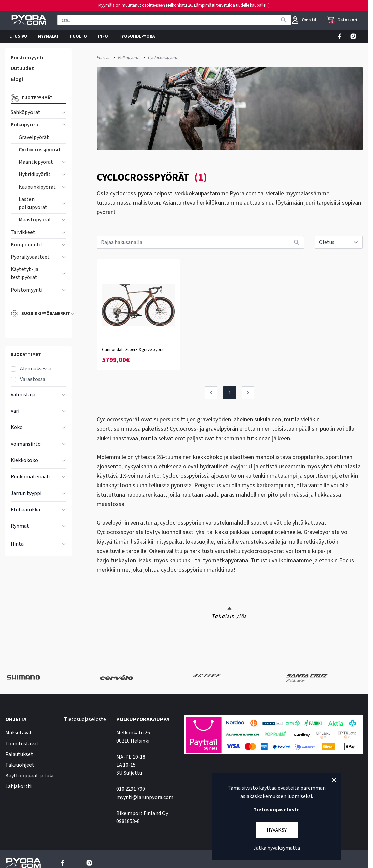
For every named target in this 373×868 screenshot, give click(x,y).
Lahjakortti (18, 786)
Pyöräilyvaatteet (30, 257)
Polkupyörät (25, 125)
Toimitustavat (22, 744)
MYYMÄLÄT (48, 36)
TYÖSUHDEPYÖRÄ (137, 36)
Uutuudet (22, 68)
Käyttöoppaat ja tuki (29, 776)
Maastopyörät (35, 220)
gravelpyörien (214, 420)
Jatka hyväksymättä (277, 848)
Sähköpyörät (25, 112)
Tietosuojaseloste (85, 719)
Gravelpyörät (34, 137)
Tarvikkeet (23, 232)
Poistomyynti (27, 58)
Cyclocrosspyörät (40, 150)
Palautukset (19, 754)
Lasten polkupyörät (33, 203)
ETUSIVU (18, 36)
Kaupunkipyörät (37, 187)
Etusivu (103, 58)
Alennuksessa (36, 369)
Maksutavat (19, 733)
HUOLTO (78, 36)
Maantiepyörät (36, 162)
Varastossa (33, 379)
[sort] (339, 242)
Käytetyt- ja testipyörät (24, 273)
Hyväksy (277, 830)
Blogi (17, 79)
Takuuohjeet (20, 765)
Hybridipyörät (35, 174)
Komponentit (27, 245)
